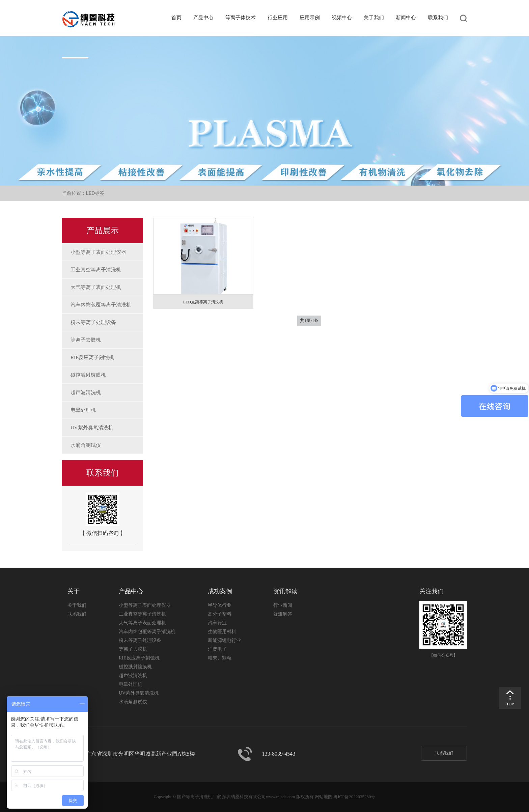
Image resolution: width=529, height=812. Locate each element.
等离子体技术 (241, 18)
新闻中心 (406, 18)
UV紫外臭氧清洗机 (92, 428)
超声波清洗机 (86, 393)
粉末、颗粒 (220, 658)
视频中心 (342, 18)
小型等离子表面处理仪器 (98, 252)
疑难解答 (283, 614)
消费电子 (217, 649)
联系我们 (438, 18)
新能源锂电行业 (224, 640)
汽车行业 (217, 623)
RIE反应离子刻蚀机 (92, 357)
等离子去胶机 (86, 340)
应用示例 (310, 18)
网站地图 (324, 797)
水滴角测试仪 (86, 445)
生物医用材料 (222, 632)
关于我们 (374, 18)
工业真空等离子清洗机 (96, 270)
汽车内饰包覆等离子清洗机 (101, 305)
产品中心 (203, 18)
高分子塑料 (220, 614)
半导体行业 (220, 605)
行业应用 (278, 18)
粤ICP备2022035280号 (354, 797)
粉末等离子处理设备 (93, 322)
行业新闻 (283, 605)
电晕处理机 (83, 410)
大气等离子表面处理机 (96, 287)
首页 (176, 18)
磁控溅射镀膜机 (88, 375)
